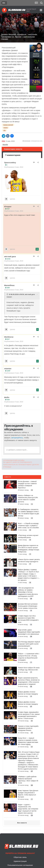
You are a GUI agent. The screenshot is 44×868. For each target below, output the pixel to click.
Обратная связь (20, 857)
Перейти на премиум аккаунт (20, 853)
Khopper (8, 207)
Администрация (20, 861)
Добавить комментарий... (17, 450)
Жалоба (5, 145)
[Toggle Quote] (8, 294)
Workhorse (9, 337)
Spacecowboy (10, 163)
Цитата (12, 199)
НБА (4, 141)
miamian (8, 369)
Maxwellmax (9, 285)
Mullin (7, 397)
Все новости (22, 823)
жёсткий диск (10, 256)
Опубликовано (14, 167)
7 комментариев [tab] (13, 155)
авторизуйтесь (17, 438)
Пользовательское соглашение (20, 865)
